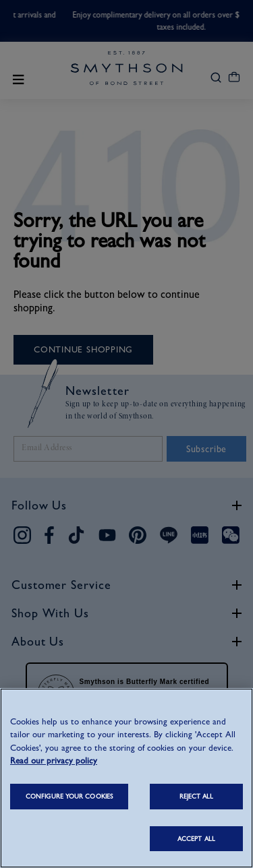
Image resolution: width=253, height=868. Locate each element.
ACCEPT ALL (196, 839)
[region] (126, 778)
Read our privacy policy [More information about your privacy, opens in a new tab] (54, 761)
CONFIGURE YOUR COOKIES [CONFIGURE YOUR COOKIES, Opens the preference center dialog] (69, 796)
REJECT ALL (197, 796)
